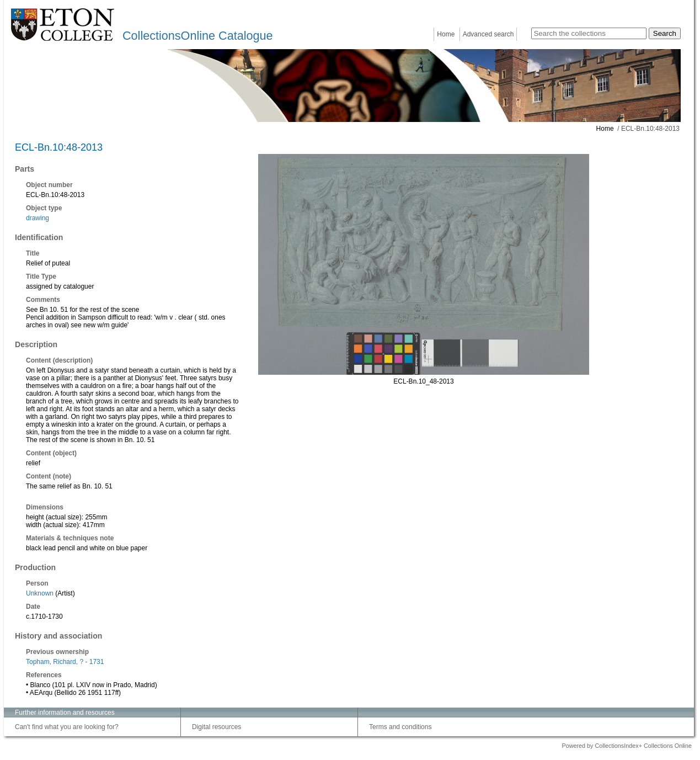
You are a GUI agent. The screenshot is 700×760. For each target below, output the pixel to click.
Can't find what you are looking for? (67, 727)
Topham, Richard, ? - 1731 (65, 662)
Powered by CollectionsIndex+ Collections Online (627, 746)
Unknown (40, 593)
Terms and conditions (400, 727)
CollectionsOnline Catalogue (197, 36)
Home (446, 34)
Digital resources (217, 727)
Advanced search (488, 34)
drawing (38, 218)
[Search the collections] (589, 33)
